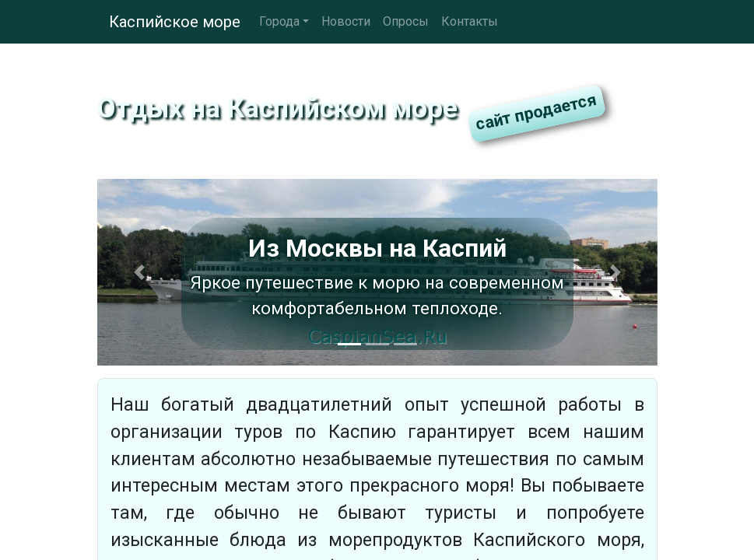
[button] (139, 272)
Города (279, 21)
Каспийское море (175, 22)
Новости (346, 21)
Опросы (406, 21)
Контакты (470, 21)
